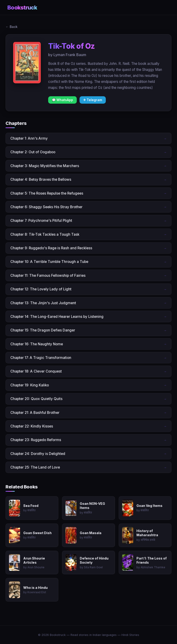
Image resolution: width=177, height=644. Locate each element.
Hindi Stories (130, 635)
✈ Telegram (93, 100)
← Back (12, 27)
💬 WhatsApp (62, 100)
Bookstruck (22, 8)
